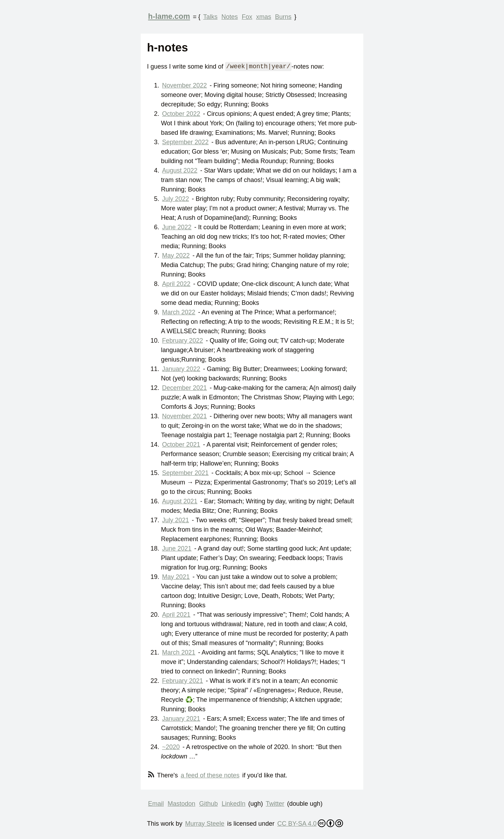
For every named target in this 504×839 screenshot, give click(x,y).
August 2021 (180, 501)
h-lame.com (169, 16)
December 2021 (184, 388)
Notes (230, 17)
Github (208, 804)
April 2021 (176, 615)
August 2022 (180, 170)
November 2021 (184, 416)
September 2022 (185, 142)
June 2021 (177, 548)
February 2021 (183, 681)
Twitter (275, 804)
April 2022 (176, 284)
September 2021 (185, 473)
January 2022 (181, 369)
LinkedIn (233, 804)
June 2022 (177, 227)
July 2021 (176, 520)
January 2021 (181, 719)
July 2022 (176, 199)
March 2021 (179, 652)
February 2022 (183, 341)
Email (156, 804)
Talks (211, 17)
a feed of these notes (210, 775)
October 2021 (181, 445)
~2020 (171, 747)
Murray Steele (205, 824)
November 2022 (184, 85)
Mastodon (181, 804)
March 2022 (179, 312)
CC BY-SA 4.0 (310, 823)
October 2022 (181, 114)
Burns (283, 17)
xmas (264, 17)
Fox (247, 17)
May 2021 (176, 577)
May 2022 (176, 256)
